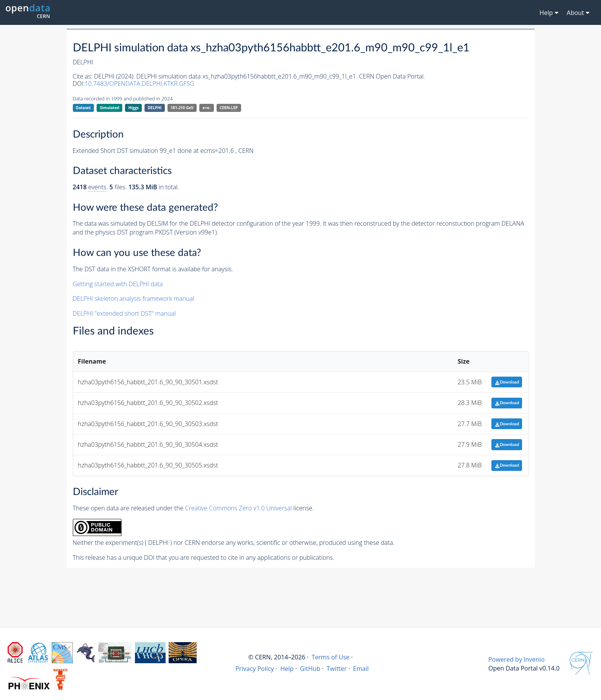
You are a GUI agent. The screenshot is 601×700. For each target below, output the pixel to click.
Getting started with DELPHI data (118, 284)
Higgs (134, 108)
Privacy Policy (255, 669)
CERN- (229, 108)
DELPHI (154, 108)
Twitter (337, 669)
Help (287, 669)
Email (361, 669)
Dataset (83, 108)
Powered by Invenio (516, 659)
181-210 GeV (182, 108)
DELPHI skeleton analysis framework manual (134, 298)
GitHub (310, 669)
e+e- (206, 108)
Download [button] (507, 382)
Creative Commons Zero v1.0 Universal (239, 508)
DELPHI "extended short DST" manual (124, 313)
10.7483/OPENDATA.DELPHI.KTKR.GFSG (140, 84)
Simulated (110, 108)
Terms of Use (331, 657)
